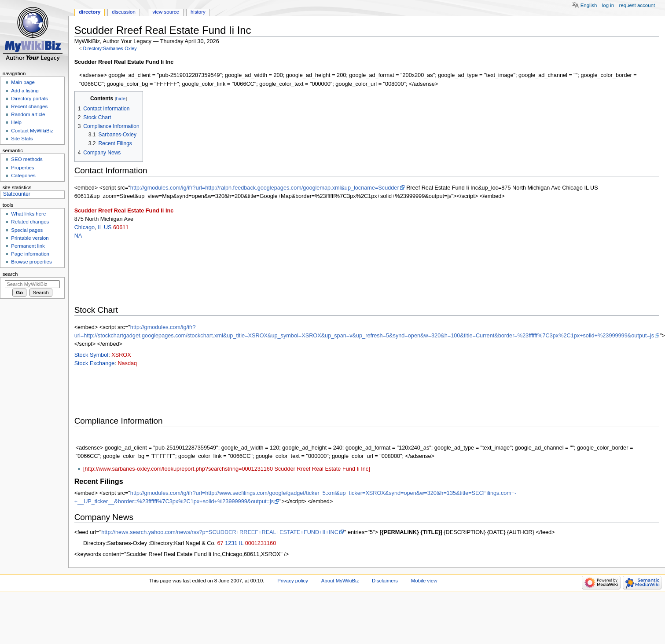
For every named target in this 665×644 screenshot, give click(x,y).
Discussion (123, 12)
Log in (608, 5)
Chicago (85, 227)
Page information (30, 254)
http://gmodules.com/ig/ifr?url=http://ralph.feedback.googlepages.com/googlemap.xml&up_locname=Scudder (265, 188)
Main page (23, 82)
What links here (28, 214)
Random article (28, 114)
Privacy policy (293, 581)
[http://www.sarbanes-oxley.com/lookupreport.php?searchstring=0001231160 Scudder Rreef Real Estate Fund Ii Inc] (227, 469)
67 (220, 543)
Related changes (30, 222)
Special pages (27, 230)
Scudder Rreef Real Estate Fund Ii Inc (124, 211)
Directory (90, 12)
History (198, 12)
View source (165, 12)
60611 (121, 227)
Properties (22, 168)
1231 (231, 543)
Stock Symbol (92, 355)
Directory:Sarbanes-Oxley (110, 48)
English (589, 5)
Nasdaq (127, 363)
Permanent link (28, 246)
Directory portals (29, 99)
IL (100, 227)
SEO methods (27, 159)
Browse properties (31, 262)
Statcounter (17, 194)
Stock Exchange (95, 363)
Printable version (30, 238)
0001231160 (261, 543)
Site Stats (22, 139)
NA (78, 236)
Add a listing (25, 91)
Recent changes (29, 106)
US (108, 227)
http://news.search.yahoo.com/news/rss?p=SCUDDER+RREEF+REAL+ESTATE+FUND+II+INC (220, 532)
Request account (637, 5)
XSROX (121, 355)
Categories (23, 176)
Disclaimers (385, 581)
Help (16, 122)
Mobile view (424, 581)
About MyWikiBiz (340, 581)
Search (10, 274)
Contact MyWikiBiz (32, 131)
